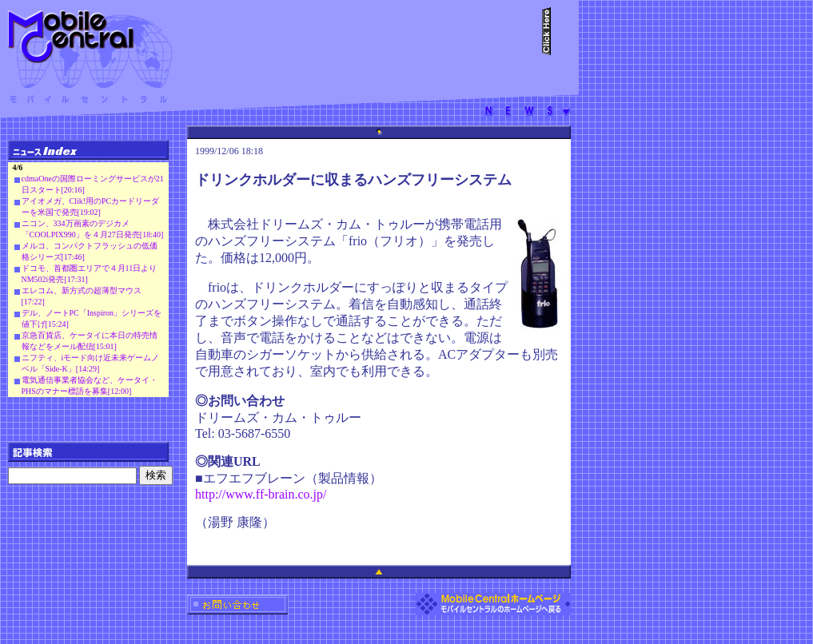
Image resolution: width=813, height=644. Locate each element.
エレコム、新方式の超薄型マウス (82, 290)
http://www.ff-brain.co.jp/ (261, 494)
